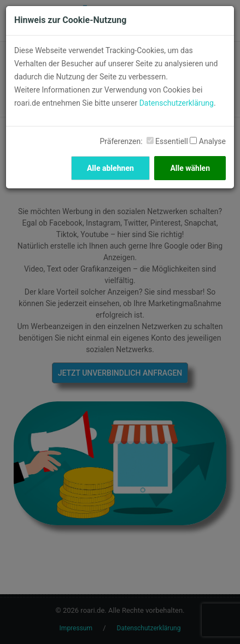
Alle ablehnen (110, 168)
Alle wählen (190, 168)
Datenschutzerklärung (177, 103)
